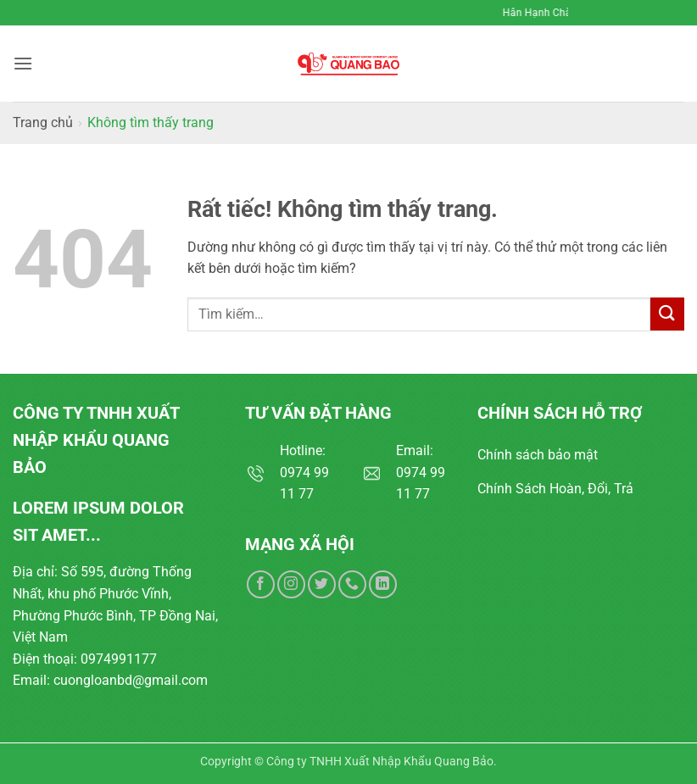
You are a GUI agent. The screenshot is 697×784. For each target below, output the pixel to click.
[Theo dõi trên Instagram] (291, 584)
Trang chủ (43, 122)
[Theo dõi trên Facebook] (261, 584)
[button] (23, 63)
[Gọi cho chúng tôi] (352, 584)
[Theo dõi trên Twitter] (322, 584)
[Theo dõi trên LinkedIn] (383, 584)
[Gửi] (667, 314)
